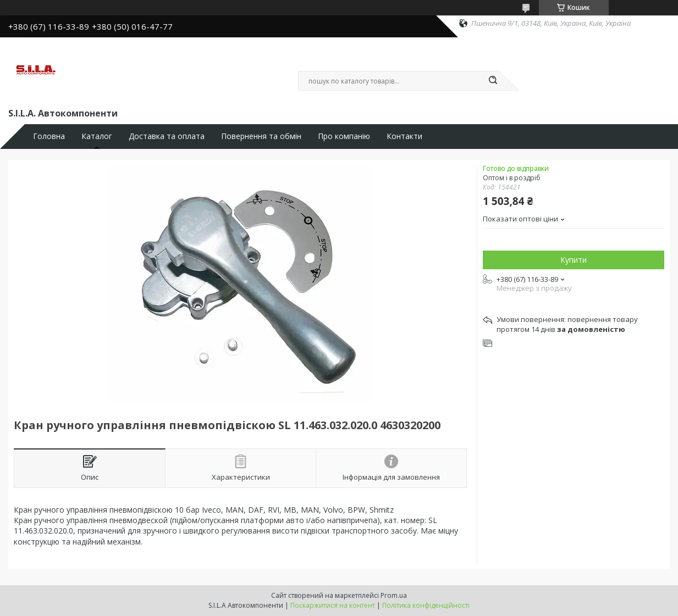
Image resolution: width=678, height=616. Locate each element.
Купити (574, 260)
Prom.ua (394, 595)
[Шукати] (493, 81)
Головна (49, 136)
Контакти (404, 136)
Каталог (97, 136)
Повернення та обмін (261, 136)
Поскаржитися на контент (333, 605)
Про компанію (344, 136)
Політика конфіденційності (426, 605)
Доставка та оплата (167, 136)
